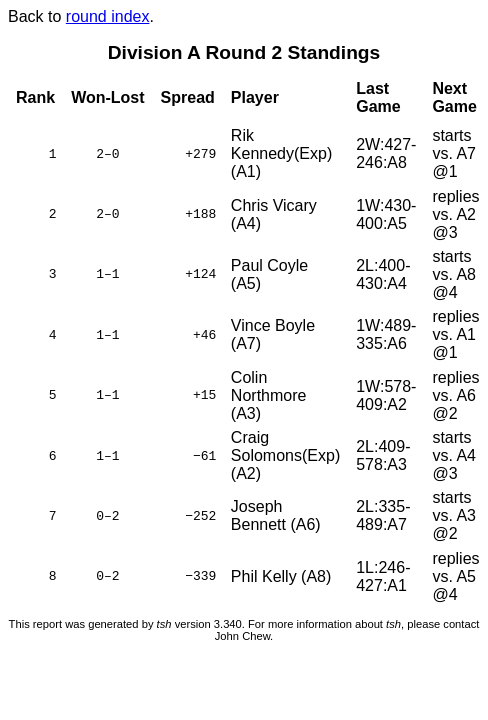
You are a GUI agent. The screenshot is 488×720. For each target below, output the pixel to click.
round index (108, 16)
